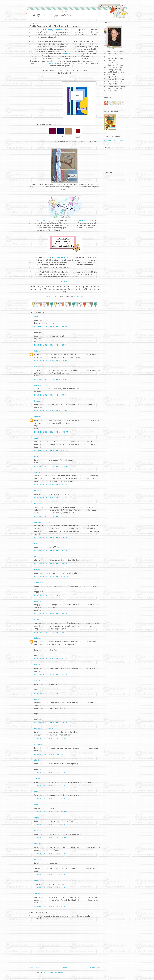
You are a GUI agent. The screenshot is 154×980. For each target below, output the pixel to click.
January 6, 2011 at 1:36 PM (50, 888)
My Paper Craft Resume (113, 141)
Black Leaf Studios (39, 221)
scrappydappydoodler (44, 729)
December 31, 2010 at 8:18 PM (51, 723)
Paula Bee (39, 385)
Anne (36, 881)
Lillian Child (41, 491)
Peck (36, 792)
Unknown (38, 351)
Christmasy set (80, 221)
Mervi (37, 317)
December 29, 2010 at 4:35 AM (51, 345)
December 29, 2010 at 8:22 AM (51, 379)
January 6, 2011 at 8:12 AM (50, 875)
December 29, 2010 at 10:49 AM (51, 432)
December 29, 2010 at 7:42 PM (51, 551)
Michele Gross (41, 583)
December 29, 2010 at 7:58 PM (51, 564)
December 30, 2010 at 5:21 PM (51, 614)
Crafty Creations (56, 30)
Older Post (95, 968)
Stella (37, 472)
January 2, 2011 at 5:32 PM (50, 799)
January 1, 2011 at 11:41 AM (50, 739)
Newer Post (35, 968)
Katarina (38, 831)
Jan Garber (39, 894)
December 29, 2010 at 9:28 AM (51, 395)
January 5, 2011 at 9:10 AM (50, 825)
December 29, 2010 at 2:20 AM (51, 327)
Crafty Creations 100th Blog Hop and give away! (54, 26)
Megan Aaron (40, 818)
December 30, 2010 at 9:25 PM (51, 659)
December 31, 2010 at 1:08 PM (51, 675)
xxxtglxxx (39, 699)
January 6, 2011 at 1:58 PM (50, 906)
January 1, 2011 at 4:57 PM (50, 773)
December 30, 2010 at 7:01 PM (51, 632)
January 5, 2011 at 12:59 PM (50, 838)
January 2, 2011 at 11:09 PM (50, 812)
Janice (37, 438)
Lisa (36, 544)
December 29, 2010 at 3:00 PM (51, 516)
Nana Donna (39, 665)
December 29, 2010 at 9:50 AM (51, 411)
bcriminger (39, 401)
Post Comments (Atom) (54, 973)
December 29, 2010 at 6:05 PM (51, 538)
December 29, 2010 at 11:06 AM (51, 466)
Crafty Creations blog (72, 54)
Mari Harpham (40, 681)
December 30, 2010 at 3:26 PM (51, 595)
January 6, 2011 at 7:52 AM (50, 854)
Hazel (37, 457)
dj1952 (37, 620)
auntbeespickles (42, 522)
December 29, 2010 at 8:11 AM (51, 361)
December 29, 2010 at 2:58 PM (51, 498)
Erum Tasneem (40, 805)
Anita (37, 557)
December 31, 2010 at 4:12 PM (51, 693)
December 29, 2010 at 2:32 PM (51, 485)
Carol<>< (38, 601)
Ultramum (38, 744)
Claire (37, 367)
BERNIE (65, 282)
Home (65, 968)
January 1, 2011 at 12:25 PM (50, 754)
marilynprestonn (42, 844)
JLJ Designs (40, 760)
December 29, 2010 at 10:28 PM (51, 577)
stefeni (38, 570)
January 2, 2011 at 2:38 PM (50, 786)
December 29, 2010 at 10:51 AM (51, 451)
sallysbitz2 (40, 860)
